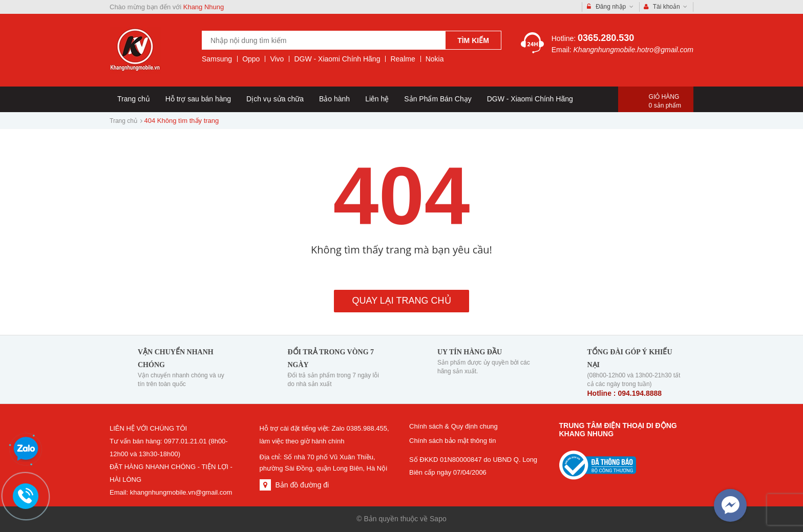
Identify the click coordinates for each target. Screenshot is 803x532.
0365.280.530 (606, 38)
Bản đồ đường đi (302, 485)
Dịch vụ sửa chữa (275, 99)
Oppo (251, 59)
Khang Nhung (204, 7)
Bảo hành (334, 99)
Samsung (217, 59)
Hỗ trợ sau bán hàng (198, 99)
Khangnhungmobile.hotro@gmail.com (633, 50)
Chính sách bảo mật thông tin (452, 441)
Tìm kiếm (473, 40)
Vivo (277, 59)
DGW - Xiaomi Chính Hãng (337, 59)
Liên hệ (377, 99)
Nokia (435, 59)
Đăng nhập (610, 7)
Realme (403, 59)
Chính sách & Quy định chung (453, 426)
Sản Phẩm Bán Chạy (438, 99)
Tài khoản (666, 7)
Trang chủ (134, 99)
